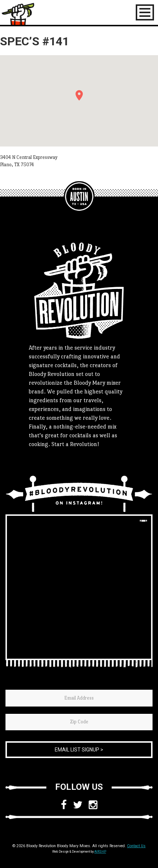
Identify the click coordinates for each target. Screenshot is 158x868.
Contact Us (136, 846)
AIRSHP (100, 852)
